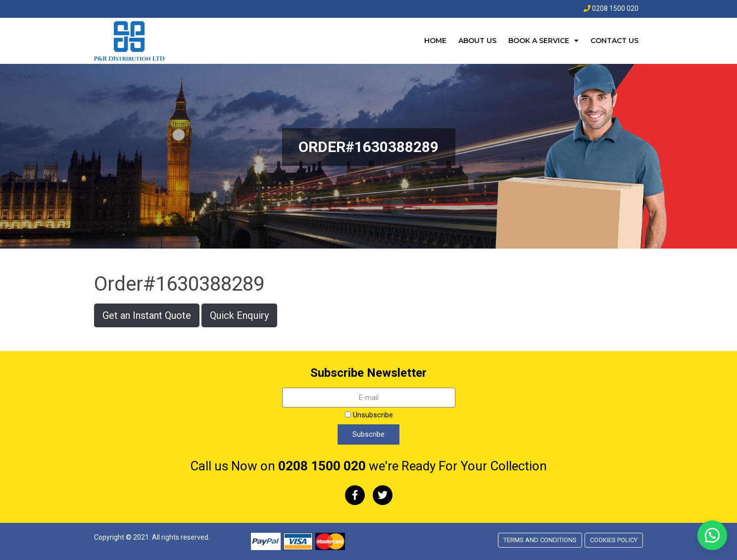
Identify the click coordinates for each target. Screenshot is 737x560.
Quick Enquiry (239, 315)
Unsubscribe (369, 415)
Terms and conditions (540, 540)
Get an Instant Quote (147, 315)
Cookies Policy (614, 540)
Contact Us (614, 41)
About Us (477, 41)
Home (435, 41)
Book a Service (539, 41)
